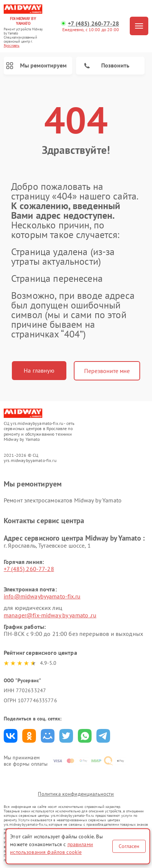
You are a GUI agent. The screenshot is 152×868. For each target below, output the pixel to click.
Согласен (129, 846)
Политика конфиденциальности (76, 794)
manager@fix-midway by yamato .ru (50, 615)
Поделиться (11, 736)
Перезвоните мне (107, 371)
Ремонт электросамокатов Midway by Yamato (63, 500)
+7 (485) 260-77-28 (93, 24)
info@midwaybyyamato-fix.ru (42, 596)
